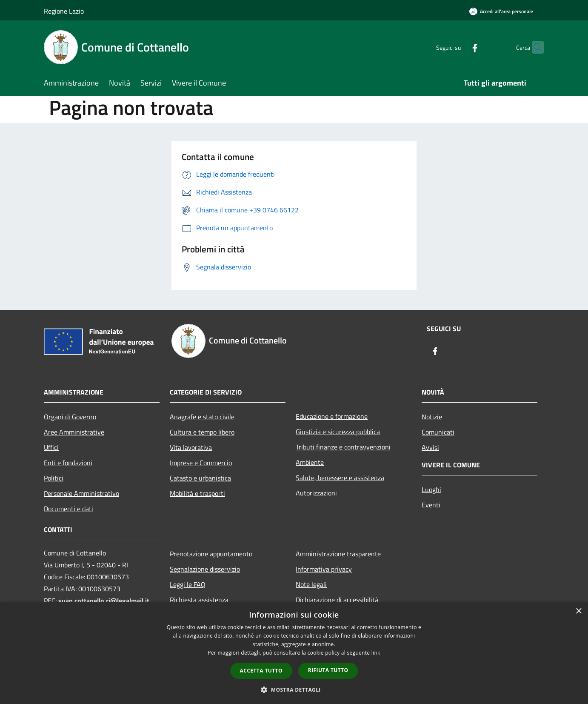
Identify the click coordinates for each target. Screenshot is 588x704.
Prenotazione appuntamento (211, 554)
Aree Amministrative (74, 432)
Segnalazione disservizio (205, 569)
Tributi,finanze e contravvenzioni (343, 447)
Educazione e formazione (332, 416)
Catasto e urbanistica (200, 478)
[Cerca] (534, 47)
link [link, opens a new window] (376, 653)
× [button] (578, 611)
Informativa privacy (324, 569)
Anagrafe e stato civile (202, 417)
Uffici (51, 447)
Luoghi (431, 489)
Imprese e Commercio (201, 463)
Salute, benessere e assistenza (340, 478)
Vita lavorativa (191, 447)
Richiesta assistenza (199, 600)
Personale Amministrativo (81, 493)
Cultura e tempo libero (202, 432)
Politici (54, 478)
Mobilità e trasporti (197, 493)
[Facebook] (458, 47)
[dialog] (294, 653)
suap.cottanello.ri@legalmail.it (105, 601)
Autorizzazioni (316, 493)
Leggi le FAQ (188, 584)
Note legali (311, 584)
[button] (294, 690)
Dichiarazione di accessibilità (337, 600)
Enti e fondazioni (68, 463)
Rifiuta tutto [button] (328, 670)
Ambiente (310, 462)
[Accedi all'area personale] (501, 11)
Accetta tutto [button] (261, 671)
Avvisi (430, 447)
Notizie (432, 417)
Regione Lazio (64, 11)
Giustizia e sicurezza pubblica (338, 432)
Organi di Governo (70, 417)
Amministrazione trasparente (338, 554)
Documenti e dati (69, 509)
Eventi (431, 505)
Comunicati (438, 432)
